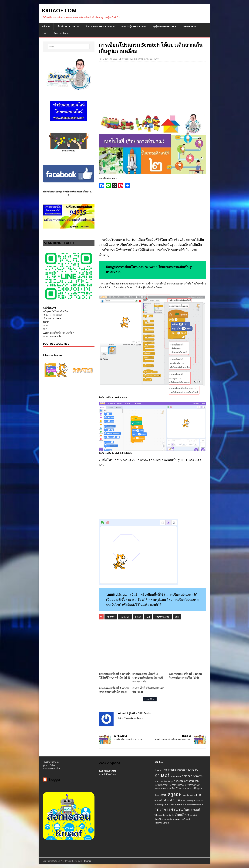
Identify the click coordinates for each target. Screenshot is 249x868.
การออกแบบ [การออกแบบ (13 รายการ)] (160, 789)
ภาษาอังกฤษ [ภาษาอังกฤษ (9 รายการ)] (159, 805)
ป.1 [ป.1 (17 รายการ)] (195, 795)
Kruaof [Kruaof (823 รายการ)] (162, 775)
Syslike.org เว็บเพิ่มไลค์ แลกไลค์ (58, 333)
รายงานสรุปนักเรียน (52, 769)
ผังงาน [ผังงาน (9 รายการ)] (184, 801)
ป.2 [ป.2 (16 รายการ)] (200, 795)
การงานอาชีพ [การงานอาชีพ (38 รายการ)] (192, 781)
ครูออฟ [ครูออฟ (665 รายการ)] (175, 794)
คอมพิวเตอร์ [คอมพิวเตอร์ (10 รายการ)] (188, 795)
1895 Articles (145, 713)
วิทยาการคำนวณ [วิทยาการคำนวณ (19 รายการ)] (178, 805)
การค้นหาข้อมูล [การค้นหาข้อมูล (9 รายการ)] (167, 781)
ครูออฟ (125, 59)
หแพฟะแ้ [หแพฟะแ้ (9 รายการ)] (194, 815)
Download (189, 26)
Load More (100, 699)
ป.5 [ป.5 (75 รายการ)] (172, 800)
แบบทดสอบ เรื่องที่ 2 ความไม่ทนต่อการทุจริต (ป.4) (136, 676)
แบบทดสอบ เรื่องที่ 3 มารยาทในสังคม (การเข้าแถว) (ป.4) (99, 678)
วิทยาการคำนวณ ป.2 (143, 59)
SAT (45, 329)
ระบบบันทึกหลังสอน (108, 774)
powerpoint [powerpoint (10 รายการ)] (176, 776)
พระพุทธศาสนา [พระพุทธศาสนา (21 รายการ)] (195, 801)
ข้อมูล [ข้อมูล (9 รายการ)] (157, 795)
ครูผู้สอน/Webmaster (164, 26)
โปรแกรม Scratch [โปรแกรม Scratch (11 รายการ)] (162, 823)
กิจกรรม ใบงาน (62, 33)
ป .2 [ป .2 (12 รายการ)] (156, 801)
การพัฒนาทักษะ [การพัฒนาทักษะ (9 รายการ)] (178, 785)
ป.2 (148, 617)
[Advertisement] (152, 87)
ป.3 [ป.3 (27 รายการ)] (161, 801)
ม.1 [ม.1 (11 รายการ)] (167, 805)
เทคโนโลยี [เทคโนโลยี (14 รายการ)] (186, 819)
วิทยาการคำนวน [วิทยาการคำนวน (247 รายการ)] (169, 809)
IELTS (46, 326)
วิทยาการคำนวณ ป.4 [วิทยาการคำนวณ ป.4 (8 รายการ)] (195, 805)
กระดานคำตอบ (69, 151)
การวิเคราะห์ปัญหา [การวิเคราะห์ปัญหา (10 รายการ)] (193, 785)
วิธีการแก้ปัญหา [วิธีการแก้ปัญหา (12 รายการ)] (161, 815)
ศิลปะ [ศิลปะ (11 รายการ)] (171, 815)
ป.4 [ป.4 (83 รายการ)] (166, 800)
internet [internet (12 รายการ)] (181, 770)
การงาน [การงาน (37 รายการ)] (178, 781)
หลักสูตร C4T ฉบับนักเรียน (56, 311)
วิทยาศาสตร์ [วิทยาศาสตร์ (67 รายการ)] (192, 810)
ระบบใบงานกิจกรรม (108, 771)
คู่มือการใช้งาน (49, 765)
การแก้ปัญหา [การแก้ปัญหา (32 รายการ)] (195, 788)
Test (45, 33)
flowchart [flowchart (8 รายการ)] (158, 770)
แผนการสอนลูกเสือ (52, 336)
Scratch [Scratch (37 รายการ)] (198, 776)
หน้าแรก (46, 26)
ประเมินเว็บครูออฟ (51, 762)
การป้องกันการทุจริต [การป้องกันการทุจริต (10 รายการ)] (163, 785)
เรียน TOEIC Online (52, 315)
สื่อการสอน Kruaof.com (99, 26)
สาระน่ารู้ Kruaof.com (134, 26)
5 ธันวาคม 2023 (110, 59)
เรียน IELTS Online (52, 318)
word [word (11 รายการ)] (157, 781)
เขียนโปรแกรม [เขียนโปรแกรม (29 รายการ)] (172, 819)
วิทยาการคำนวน (162, 617)
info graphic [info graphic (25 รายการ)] (170, 770)
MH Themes (86, 861)
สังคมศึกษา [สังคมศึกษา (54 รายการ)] (182, 815)
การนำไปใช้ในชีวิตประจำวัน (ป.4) (99, 690)
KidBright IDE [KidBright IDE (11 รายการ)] (192, 770)
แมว (177, 617)
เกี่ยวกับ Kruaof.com (68, 26)
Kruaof (111, 617)
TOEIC (46, 322)
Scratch (125, 617)
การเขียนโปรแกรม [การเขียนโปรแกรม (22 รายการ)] (176, 788)
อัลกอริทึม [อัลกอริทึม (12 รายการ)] (159, 819)
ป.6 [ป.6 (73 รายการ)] (178, 800)
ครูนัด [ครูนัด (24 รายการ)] (163, 795)
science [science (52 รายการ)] (187, 776)
